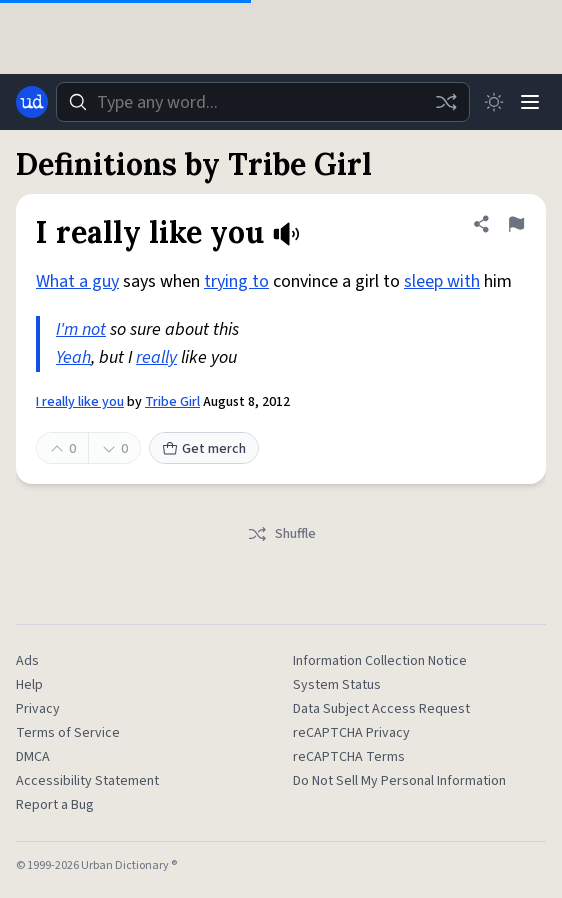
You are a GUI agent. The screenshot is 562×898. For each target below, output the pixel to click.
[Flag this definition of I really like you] (516, 224)
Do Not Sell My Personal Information (399, 781)
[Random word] (446, 102)
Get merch (204, 449)
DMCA (33, 757)
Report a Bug (55, 805)
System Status (337, 685)
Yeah (73, 357)
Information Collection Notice (380, 661)
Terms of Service (68, 733)
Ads (27, 661)
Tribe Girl (172, 402)
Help (29, 685)
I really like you (80, 402)
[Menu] (530, 102)
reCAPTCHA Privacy (351, 733)
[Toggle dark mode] (494, 102)
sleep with (442, 281)
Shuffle (281, 534)
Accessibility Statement (87, 781)
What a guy (77, 281)
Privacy (38, 709)
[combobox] (263, 102)
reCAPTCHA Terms (349, 757)
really (156, 357)
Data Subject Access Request (381, 709)
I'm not (81, 329)
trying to (236, 281)
